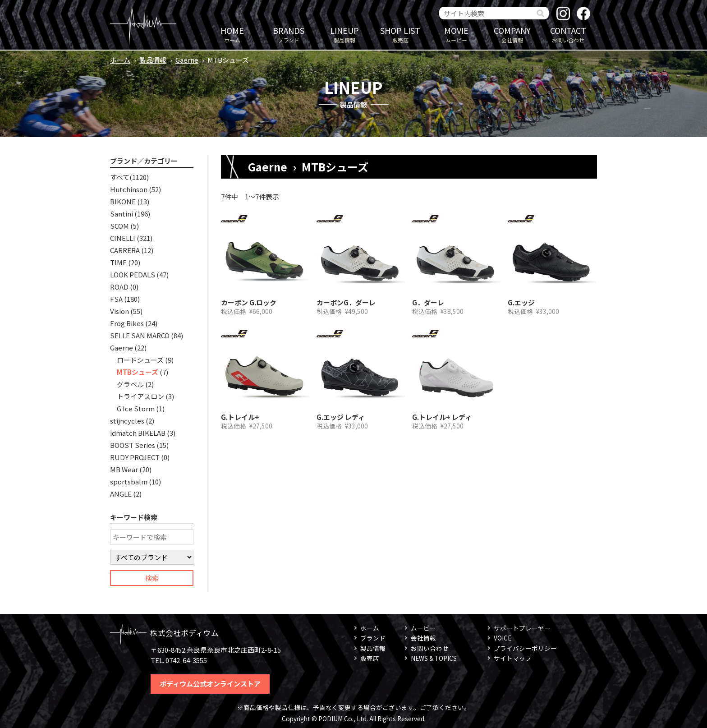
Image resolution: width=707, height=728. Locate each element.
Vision (119, 311)
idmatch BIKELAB (138, 433)
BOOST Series (133, 445)
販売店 (400, 34)
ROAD (119, 287)
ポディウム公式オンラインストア (210, 684)
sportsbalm (129, 481)
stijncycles (127, 421)
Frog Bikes (127, 323)
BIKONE (123, 201)
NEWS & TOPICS (434, 658)
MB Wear (124, 469)
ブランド (289, 34)
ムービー (456, 34)
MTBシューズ (138, 372)
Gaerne (187, 60)
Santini (122, 214)
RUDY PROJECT (135, 457)
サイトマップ (513, 658)
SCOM (119, 226)
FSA (116, 299)
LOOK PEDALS (133, 274)
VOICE (503, 638)
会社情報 (512, 34)
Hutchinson (129, 189)
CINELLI (123, 238)
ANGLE (121, 494)
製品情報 (344, 34)
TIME (118, 262)
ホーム (232, 34)
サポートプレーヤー (522, 628)
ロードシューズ (140, 360)
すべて (120, 177)
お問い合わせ (568, 34)
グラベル (130, 384)
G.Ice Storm (136, 408)
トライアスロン (140, 396)
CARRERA (125, 250)
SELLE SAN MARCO (140, 335)
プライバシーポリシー (525, 648)
